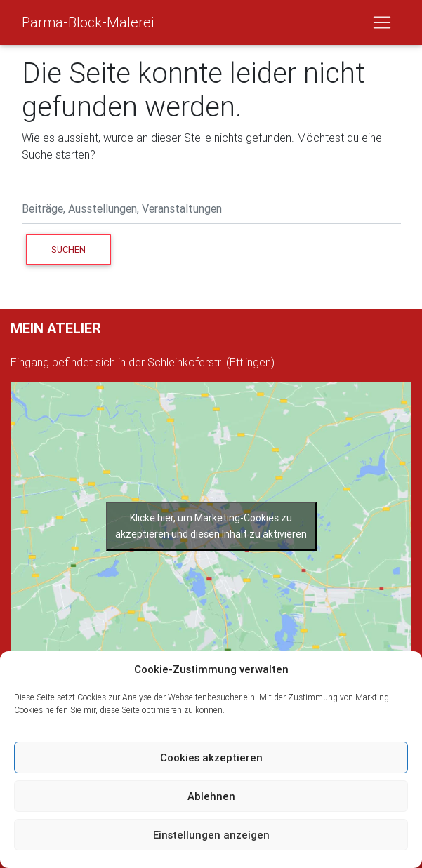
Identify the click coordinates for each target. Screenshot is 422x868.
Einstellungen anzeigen (211, 835)
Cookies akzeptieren (211, 757)
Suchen (81, 249)
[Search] (211, 210)
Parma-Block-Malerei (88, 22)
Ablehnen (211, 796)
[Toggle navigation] (382, 22)
